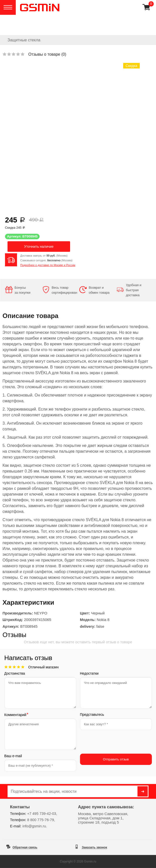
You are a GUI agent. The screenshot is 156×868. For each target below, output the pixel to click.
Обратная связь (25, 847)
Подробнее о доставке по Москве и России (48, 265)
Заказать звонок (95, 847)
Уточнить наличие (39, 247)
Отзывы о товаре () (47, 54)
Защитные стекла (24, 40)
